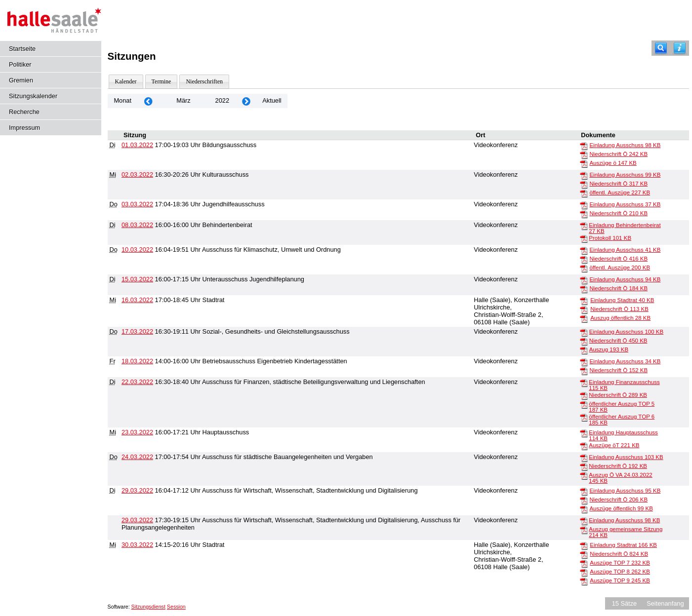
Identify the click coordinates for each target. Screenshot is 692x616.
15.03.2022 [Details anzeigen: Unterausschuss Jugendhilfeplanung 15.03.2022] (137, 279)
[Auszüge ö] (584, 163)
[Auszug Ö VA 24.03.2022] (584, 475)
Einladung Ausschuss (625, 145)
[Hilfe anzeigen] (680, 48)
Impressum (24, 128)
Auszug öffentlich (620, 318)
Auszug (609, 349)
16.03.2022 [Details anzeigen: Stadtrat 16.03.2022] (137, 300)
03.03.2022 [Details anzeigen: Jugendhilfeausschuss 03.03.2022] (137, 204)
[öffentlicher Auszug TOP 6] (584, 417)
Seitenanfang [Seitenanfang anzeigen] (665, 603)
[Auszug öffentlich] (584, 318)
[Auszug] (584, 350)
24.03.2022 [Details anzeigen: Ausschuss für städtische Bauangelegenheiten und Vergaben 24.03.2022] (137, 457)
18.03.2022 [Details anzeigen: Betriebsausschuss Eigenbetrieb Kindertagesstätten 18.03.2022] (137, 361)
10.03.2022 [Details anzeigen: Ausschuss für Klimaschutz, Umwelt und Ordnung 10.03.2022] (137, 250)
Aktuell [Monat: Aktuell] (272, 100)
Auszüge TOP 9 (620, 580)
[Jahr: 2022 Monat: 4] (246, 101)
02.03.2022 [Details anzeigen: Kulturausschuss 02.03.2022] (137, 174)
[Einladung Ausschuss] (584, 146)
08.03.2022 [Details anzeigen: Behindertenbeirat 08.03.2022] (137, 225)
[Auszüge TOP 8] (584, 572)
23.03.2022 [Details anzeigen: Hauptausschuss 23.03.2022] (137, 432)
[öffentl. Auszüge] (584, 193)
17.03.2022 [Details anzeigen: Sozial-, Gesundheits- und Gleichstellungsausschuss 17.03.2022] (137, 331)
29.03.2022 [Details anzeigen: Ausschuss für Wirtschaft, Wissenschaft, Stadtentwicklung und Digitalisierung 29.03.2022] (137, 490)
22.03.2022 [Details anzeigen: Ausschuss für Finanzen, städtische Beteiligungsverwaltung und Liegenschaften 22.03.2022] (137, 382)
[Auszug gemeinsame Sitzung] (584, 530)
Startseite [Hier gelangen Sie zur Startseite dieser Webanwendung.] (22, 49)
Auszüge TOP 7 (620, 563)
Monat (122, 100)
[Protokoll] (584, 238)
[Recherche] (661, 48)
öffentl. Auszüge (620, 192)
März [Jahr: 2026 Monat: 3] (183, 100)
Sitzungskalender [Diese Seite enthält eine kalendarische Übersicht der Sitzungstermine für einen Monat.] (33, 96)
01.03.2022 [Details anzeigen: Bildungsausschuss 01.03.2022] (137, 145)
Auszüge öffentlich (621, 508)
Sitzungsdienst (148, 607)
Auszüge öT (614, 445)
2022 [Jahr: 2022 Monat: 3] (222, 100)
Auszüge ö (613, 163)
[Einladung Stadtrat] (584, 301)
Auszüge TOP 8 (620, 572)
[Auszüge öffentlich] (584, 509)
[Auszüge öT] (584, 446)
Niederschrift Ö (618, 154)
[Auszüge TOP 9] (584, 581)
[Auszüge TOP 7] (584, 563)
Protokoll (610, 238)
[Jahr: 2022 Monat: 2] (148, 101)
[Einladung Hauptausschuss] (584, 433)
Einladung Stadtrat (622, 300)
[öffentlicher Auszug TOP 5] (584, 404)
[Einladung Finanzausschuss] (584, 383)
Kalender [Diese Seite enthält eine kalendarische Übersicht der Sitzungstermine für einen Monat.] (126, 81)
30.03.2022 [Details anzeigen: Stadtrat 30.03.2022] (137, 545)
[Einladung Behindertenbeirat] (584, 226)
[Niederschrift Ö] (584, 154)
